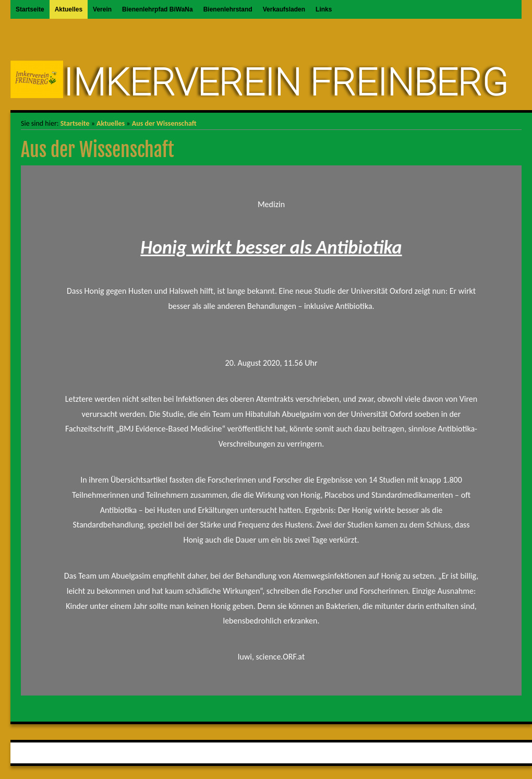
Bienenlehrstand (228, 9)
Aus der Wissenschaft (164, 123)
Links (324, 9)
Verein (102, 9)
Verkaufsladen (284, 9)
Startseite (30, 9)
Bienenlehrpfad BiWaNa (158, 9)
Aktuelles (69, 9)
